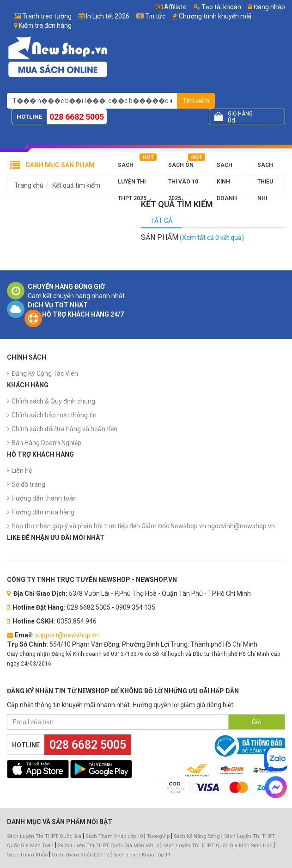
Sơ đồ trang (28, 484)
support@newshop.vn (67, 635)
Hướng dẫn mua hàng (43, 512)
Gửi (257, 722)
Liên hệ (22, 471)
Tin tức (155, 16)
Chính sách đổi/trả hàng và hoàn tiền (64, 429)
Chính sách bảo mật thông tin (54, 415)
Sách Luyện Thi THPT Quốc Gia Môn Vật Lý (108, 846)
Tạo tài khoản (217, 7)
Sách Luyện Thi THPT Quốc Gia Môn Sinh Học (218, 846)
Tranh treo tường (47, 16)
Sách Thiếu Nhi (265, 168)
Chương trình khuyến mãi (215, 16)
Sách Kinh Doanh (227, 168)
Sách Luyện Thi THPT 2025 (132, 168)
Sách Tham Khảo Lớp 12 (81, 855)
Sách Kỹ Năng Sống (197, 836)
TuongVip (158, 836)
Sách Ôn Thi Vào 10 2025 (183, 168)
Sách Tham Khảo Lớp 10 (114, 836)
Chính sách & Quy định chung (53, 401)
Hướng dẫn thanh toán (44, 498)
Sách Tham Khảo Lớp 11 (142, 855)
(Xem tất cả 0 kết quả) (212, 238)
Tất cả (161, 220)
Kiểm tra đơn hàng (45, 25)
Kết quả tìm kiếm (76, 185)
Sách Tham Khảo (27, 855)
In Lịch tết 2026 (108, 16)
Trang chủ (29, 185)
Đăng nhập (267, 7)
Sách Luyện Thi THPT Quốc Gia (44, 836)
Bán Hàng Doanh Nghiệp (46, 443)
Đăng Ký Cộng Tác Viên (45, 373)
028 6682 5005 (77, 117)
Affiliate (171, 7)
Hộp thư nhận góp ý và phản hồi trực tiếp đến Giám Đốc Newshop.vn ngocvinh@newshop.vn (143, 526)
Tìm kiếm (196, 101)
